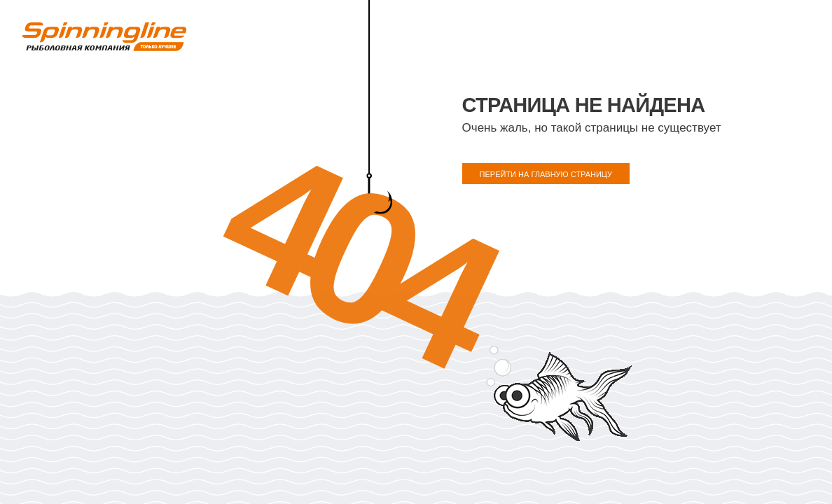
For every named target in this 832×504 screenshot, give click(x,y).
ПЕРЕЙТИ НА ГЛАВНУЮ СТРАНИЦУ (546, 174)
